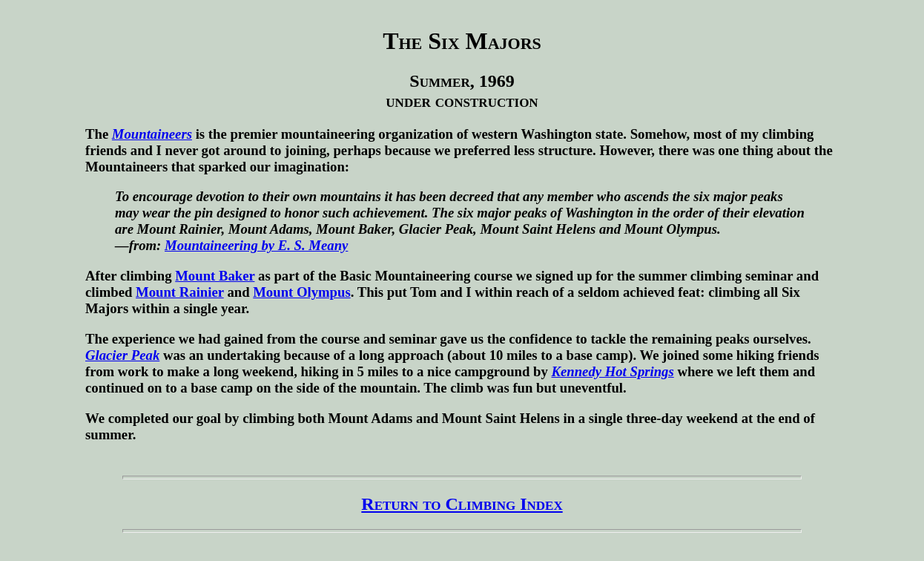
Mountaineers (152, 134)
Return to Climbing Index (462, 504)
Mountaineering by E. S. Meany (256, 245)
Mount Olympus (301, 292)
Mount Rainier (180, 292)
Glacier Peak (122, 355)
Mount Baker (215, 276)
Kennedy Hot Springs (613, 371)
